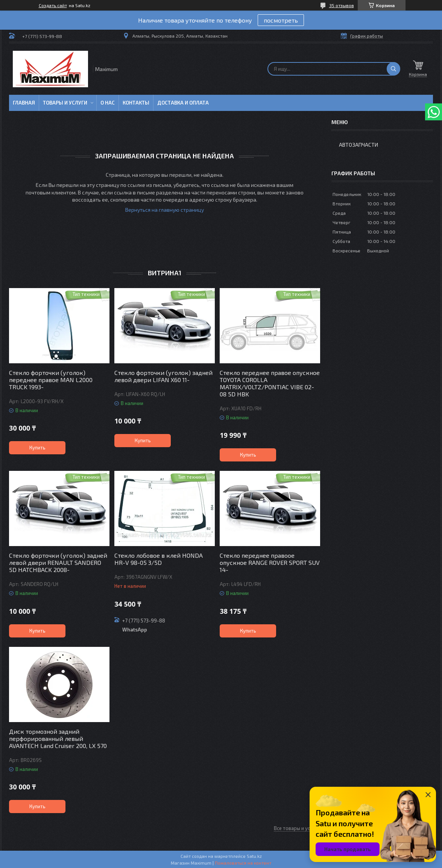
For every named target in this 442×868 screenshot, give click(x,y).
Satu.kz (254, 856)
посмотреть (281, 20)
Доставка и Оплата (183, 103)
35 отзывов (342, 5)
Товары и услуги (65, 103)
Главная (24, 103)
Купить (37, 448)
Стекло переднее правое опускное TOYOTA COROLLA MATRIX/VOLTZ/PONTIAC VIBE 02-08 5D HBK (270, 383)
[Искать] (393, 69)
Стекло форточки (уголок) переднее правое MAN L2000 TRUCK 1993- (51, 380)
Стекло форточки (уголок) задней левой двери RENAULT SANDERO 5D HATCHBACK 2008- (58, 562)
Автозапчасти (358, 145)
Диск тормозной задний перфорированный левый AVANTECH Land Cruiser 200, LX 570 (58, 738)
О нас (108, 103)
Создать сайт (53, 5)
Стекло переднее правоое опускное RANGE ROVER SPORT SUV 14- (270, 562)
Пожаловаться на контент (243, 863)
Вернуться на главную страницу (165, 210)
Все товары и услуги (297, 828)
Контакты (136, 103)
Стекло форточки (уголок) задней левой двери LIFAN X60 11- (163, 376)
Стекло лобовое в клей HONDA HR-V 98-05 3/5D (159, 559)
